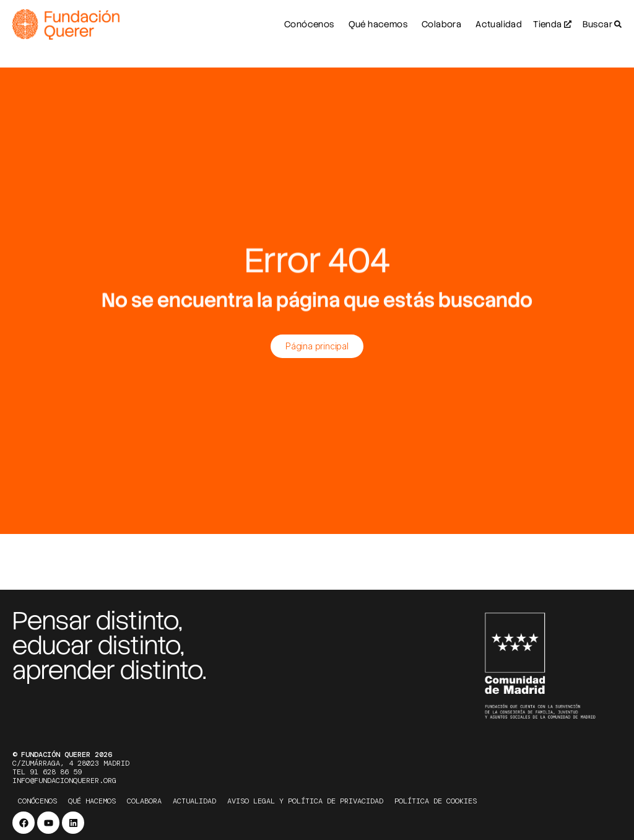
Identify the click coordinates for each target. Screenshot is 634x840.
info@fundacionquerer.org (64, 781)
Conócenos (37, 801)
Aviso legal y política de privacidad (305, 801)
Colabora (144, 801)
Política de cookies (436, 801)
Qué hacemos (92, 801)
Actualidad (194, 801)
